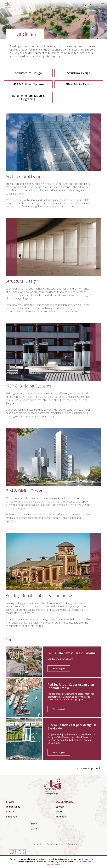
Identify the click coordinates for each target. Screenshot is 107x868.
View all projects (91, 768)
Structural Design (79, 73)
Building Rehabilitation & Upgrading (28, 97)
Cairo (34, 829)
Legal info (38, 844)
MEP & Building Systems (28, 84)
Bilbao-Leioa (13, 807)
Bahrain (60, 807)
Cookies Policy (84, 862)
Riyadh (59, 812)
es (85, 5)
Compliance (73, 844)
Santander (12, 817)
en (90, 5)
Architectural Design (28, 73)
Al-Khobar (61, 817)
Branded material (55, 844)
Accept (50, 865)
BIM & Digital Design (79, 84)
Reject (57, 865)
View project (59, 668)
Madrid (10, 812)
